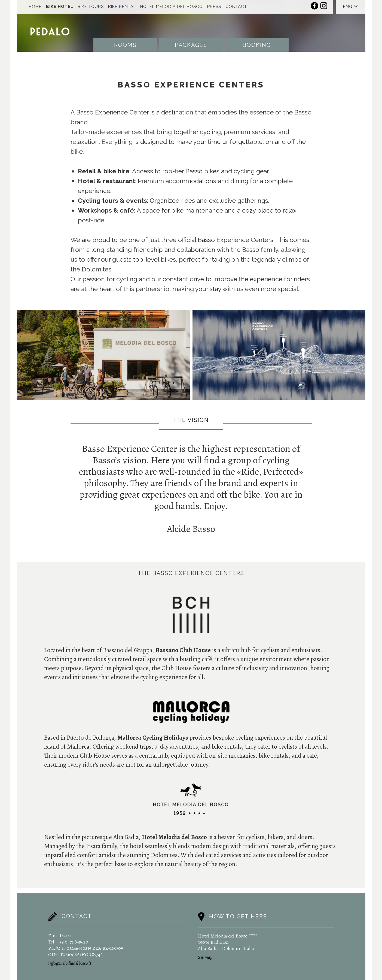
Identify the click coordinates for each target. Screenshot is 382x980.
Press (214, 7)
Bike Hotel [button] (60, 7)
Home (35, 7)
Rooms (125, 45)
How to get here (238, 917)
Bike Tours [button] (91, 7)
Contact (236, 7)
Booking (257, 45)
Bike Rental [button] (122, 7)
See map (205, 957)
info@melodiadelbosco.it (70, 963)
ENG (351, 7)
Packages (191, 45)
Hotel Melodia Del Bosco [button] (172, 7)
